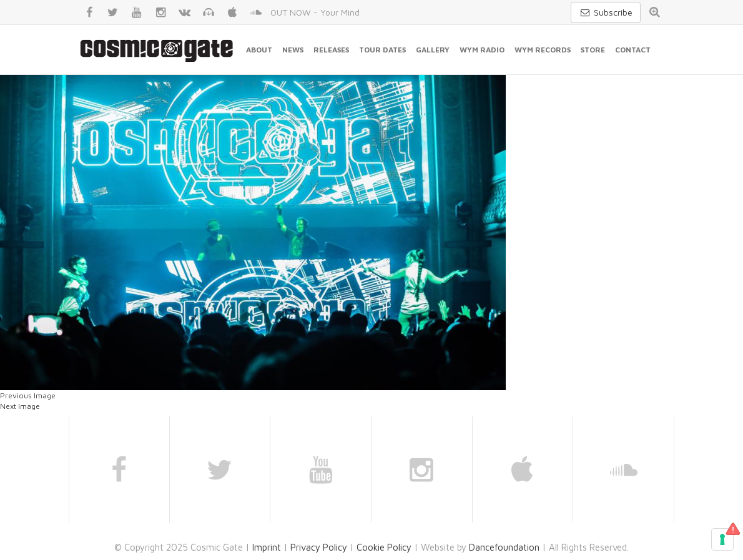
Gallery (433, 50)
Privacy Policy (319, 547)
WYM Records (543, 50)
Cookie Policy (384, 547)
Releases (331, 50)
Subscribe (606, 12)
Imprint (267, 547)
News (293, 50)
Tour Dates (382, 50)
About (259, 50)
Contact (633, 50)
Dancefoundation (504, 547)
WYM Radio (482, 50)
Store (593, 50)
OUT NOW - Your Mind (315, 12)
